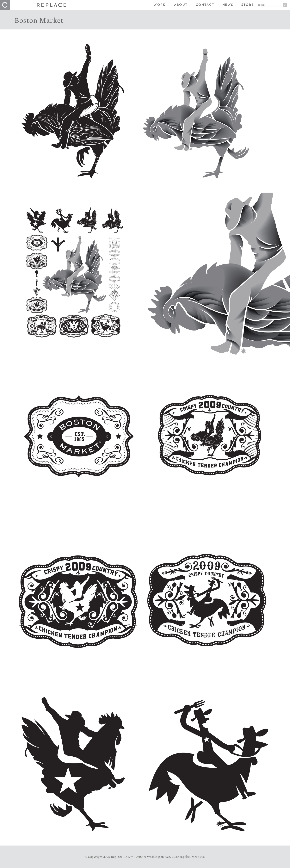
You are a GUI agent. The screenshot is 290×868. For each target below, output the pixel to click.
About (181, 5)
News (228, 5)
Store (248, 5)
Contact (205, 5)
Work (160, 5)
